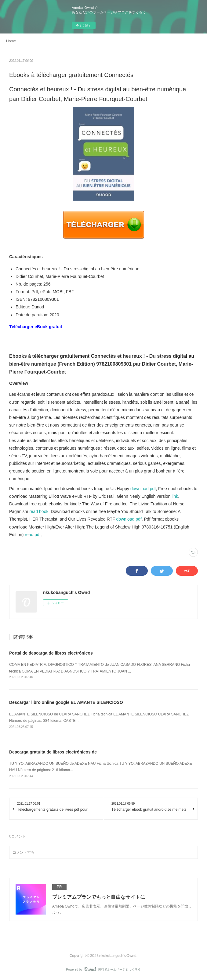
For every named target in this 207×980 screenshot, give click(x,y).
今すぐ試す (84, 25)
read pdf (33, 535)
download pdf (143, 489)
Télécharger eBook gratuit (36, 327)
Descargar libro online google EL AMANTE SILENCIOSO (66, 702)
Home (11, 41)
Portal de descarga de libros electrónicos (51, 653)
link (175, 496)
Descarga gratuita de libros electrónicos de (53, 752)
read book (39, 511)
